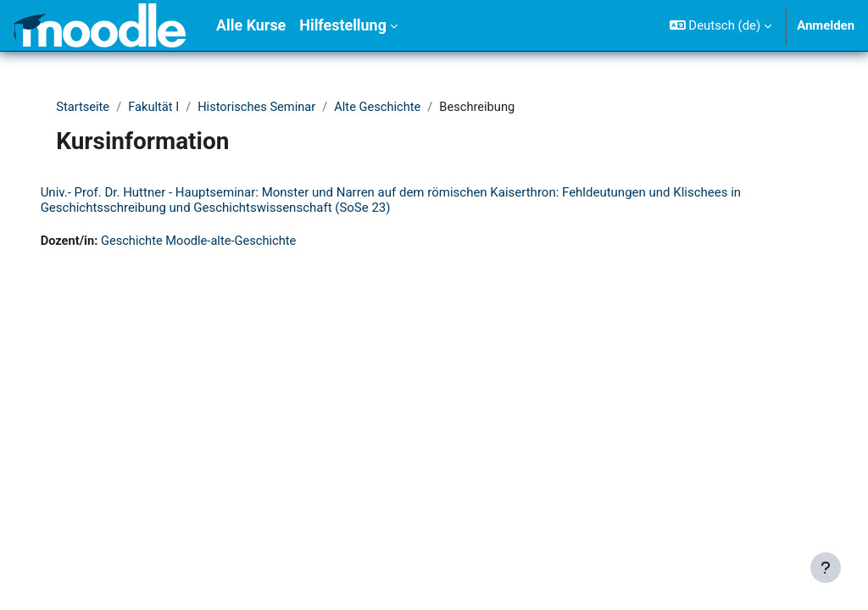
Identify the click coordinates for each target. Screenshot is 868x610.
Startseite (87, 108)
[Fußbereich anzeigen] (826, 568)
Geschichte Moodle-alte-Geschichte (226, 241)
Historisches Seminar (264, 108)
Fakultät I (159, 108)
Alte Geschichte (387, 108)
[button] (721, 25)
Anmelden (826, 25)
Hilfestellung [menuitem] (343, 25)
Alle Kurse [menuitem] (251, 25)
